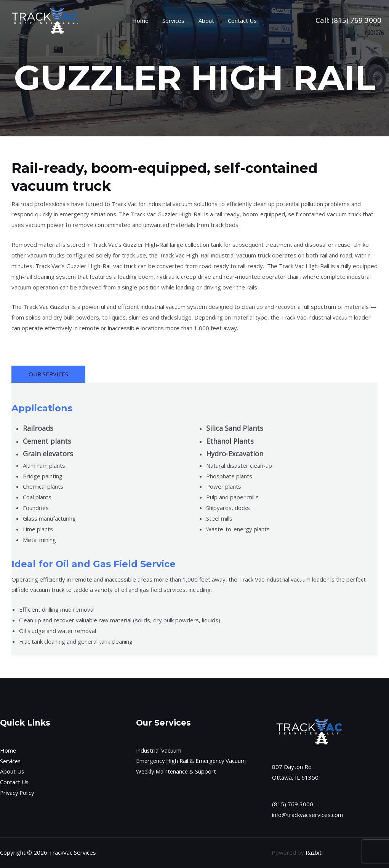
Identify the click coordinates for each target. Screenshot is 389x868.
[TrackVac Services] (46, 20)
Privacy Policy (18, 793)
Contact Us (239, 21)
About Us (12, 771)
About (205, 21)
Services (175, 21)
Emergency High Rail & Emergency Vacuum (192, 761)
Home (144, 21)
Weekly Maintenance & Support (177, 771)
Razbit (314, 852)
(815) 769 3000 (356, 20)
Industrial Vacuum (159, 750)
